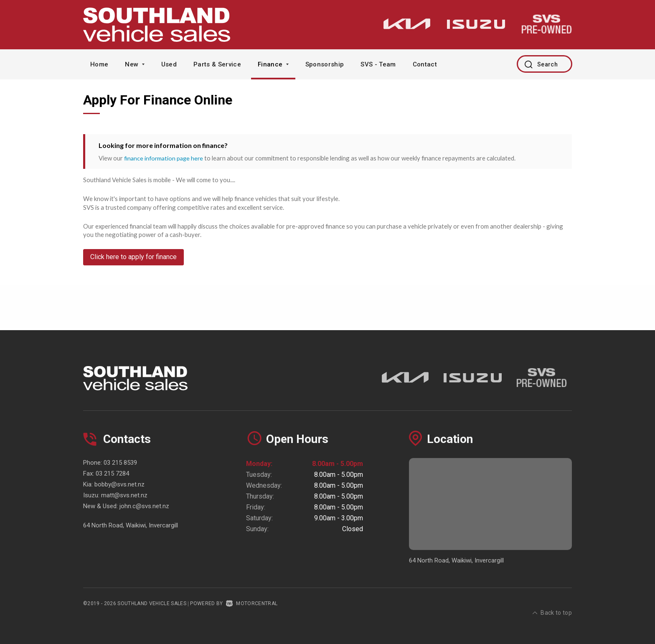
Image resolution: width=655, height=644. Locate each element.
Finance (273, 64)
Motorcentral (252, 603)
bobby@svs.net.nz (119, 484)
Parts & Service (217, 64)
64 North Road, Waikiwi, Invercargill (131, 525)
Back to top (552, 603)
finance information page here (165, 158)
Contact (425, 64)
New (135, 64)
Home (99, 64)
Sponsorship (325, 64)
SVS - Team (378, 64)
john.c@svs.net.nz (144, 506)
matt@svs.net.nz (124, 495)
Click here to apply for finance (133, 261)
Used (169, 64)
